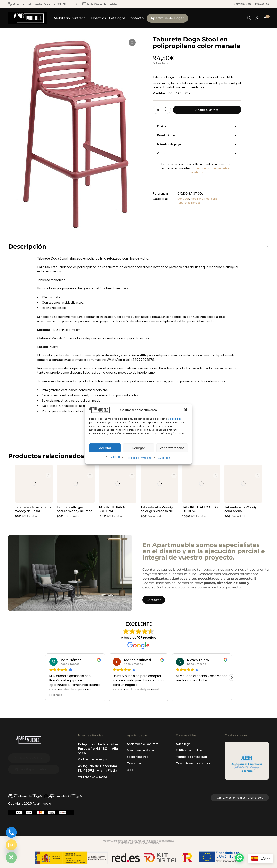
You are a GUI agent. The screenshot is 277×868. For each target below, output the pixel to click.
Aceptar (105, 448)
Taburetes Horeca (189, 204)
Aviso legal (164, 458)
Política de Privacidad (139, 458)
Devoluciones (166, 136)
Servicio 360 (242, 4)
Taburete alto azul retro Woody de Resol (33, 509)
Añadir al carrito (207, 110)
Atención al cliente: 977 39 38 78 (37, 4)
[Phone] (11, 832)
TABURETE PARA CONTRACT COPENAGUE (112, 511)
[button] (186, 410)
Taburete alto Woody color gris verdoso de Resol (157, 511)
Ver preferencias (172, 448)
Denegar (138, 448)
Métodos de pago (169, 146)
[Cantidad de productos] (162, 110)
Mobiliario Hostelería (205, 200)
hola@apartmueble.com (103, 4)
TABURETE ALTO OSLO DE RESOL (200, 509)
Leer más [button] (56, 695)
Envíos (161, 127)
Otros (161, 155)
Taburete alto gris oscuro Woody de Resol (75, 509)
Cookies (116, 457)
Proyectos (262, 4)
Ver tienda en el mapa (92, 759)
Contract (183, 200)
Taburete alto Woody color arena (240, 509)
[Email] (11, 845)
